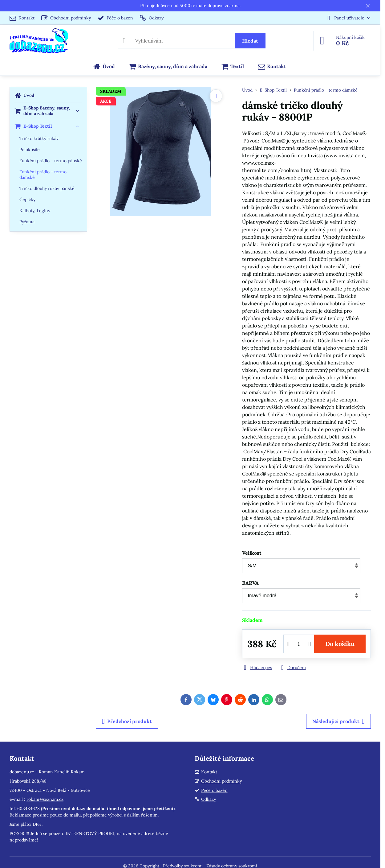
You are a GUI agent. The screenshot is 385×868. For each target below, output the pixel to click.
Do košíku (340, 644)
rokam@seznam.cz (45, 799)
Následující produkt (338, 721)
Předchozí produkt (127, 721)
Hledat (250, 41)
